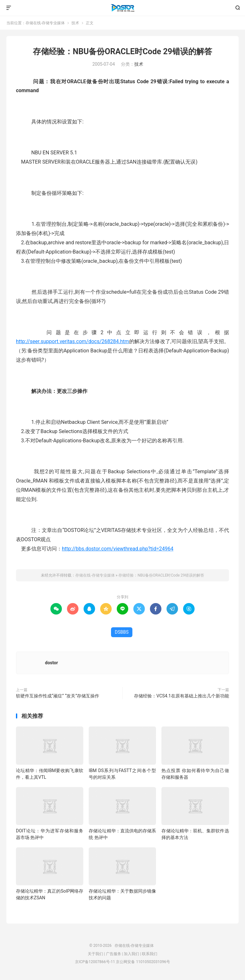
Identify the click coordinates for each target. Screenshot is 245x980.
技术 (75, 23)
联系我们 (150, 954)
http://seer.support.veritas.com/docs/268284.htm (73, 341)
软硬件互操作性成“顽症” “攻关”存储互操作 (58, 696)
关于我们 (95, 954)
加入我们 (131, 954)
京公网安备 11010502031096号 (143, 962)
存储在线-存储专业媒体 (122, 8)
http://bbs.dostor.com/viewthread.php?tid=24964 (118, 549)
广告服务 (114, 954)
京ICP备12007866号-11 (95, 962)
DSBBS (122, 632)
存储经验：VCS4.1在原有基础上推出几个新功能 (182, 696)
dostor (52, 663)
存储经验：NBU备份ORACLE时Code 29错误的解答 (122, 52)
